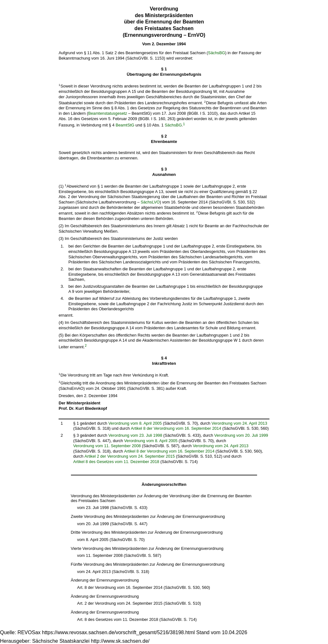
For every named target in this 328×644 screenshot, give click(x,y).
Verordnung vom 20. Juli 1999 (241, 435)
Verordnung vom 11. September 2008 (107, 446)
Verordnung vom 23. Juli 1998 (135, 435)
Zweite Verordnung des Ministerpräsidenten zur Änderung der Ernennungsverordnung (148, 516)
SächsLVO (150, 202)
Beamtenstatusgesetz (107, 113)
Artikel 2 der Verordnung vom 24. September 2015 (130, 456)
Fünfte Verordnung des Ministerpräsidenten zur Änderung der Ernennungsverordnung (148, 564)
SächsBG (217, 53)
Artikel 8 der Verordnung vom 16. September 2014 (176, 428)
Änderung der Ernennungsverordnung (105, 580)
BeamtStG (125, 125)
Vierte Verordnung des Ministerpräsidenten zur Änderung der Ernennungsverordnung (147, 548)
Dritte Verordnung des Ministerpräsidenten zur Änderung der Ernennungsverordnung (147, 532)
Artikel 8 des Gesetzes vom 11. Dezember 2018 (116, 462)
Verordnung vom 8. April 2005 (135, 423)
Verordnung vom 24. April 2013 (239, 423)
